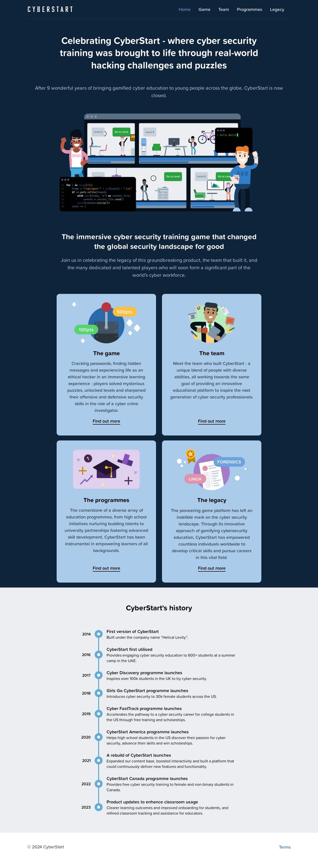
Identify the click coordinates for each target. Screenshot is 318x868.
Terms (285, 847)
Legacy (277, 9)
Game (204, 9)
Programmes (250, 9)
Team (224, 9)
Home (185, 9)
